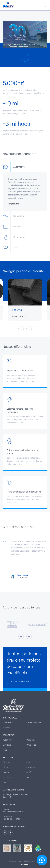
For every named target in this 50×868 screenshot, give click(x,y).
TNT (4, 782)
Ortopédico (31, 745)
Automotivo (8, 740)
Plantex (6, 772)
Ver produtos (15, 204)
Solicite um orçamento (20, 682)
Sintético (30, 772)
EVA (28, 762)
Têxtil (5, 750)
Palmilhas (30, 767)
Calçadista (31, 740)
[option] (25, 300)
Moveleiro (7, 745)
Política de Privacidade (33, 861)
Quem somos (8, 723)
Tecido (29, 777)
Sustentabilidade (34, 723)
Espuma (6, 762)
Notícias (6, 728)
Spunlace (7, 777)
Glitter (5, 767)
